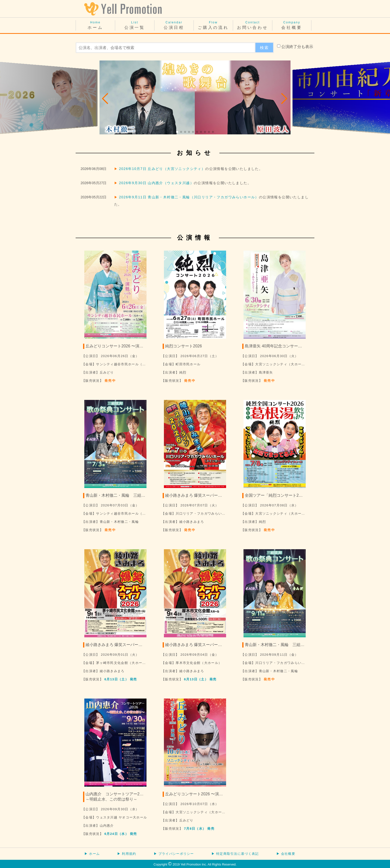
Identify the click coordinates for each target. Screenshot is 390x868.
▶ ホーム (92, 854)
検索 (264, 48)
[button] (105, 99)
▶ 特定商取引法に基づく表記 (235, 854)
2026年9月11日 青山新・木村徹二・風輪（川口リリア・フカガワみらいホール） (189, 197)
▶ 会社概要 (286, 854)
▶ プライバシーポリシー (174, 854)
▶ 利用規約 (127, 854)
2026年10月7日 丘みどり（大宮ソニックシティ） (162, 169)
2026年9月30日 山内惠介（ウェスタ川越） (156, 183)
